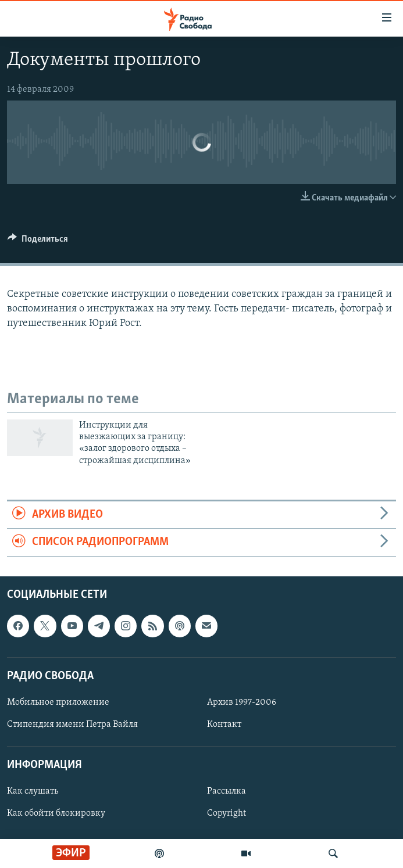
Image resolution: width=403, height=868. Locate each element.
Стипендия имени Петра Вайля (72, 724)
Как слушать (33, 791)
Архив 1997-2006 (242, 702)
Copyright (227, 813)
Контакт (224, 724)
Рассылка (227, 791)
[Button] (38, 242)
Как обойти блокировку (56, 813)
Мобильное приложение (58, 702)
